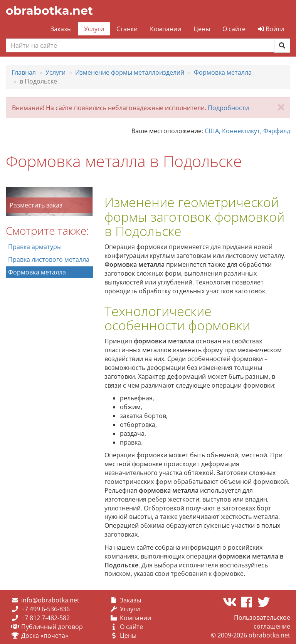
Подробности (228, 108)
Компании (166, 29)
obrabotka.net (49, 11)
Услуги (94, 29)
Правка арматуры (35, 247)
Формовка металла (37, 272)
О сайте (234, 29)
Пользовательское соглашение (262, 622)
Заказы (61, 29)
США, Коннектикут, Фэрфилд (247, 131)
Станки (127, 29)
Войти (271, 29)
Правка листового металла (49, 259)
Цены (202, 29)
